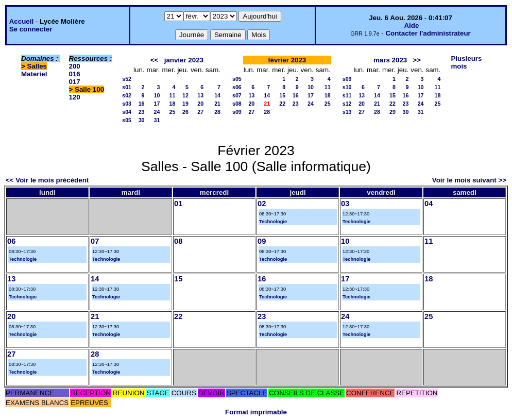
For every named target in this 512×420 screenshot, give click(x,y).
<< (155, 60)
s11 (347, 95)
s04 (127, 112)
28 (217, 112)
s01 (127, 87)
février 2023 (287, 60)
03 (345, 204)
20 (200, 104)
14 (217, 95)
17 (157, 104)
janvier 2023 (184, 60)
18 (173, 104)
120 (75, 97)
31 (157, 120)
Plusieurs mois (466, 62)
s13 (347, 112)
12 (185, 95)
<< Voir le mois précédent (47, 180)
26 (185, 112)
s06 (237, 87)
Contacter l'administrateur (428, 33)
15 (282, 95)
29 (392, 112)
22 (282, 104)
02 (262, 204)
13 (200, 95)
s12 (347, 104)
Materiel (34, 74)
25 (173, 112)
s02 (127, 95)
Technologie (273, 222)
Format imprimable (256, 412)
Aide (411, 26)
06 (11, 241)
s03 (127, 104)
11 (173, 95)
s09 (237, 112)
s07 (237, 95)
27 (200, 112)
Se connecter (31, 29)
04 (429, 204)
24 (157, 112)
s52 (127, 79)
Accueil (21, 21)
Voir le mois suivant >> (469, 180)
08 (178, 241)
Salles (37, 66)
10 (157, 95)
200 (75, 66)
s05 (127, 120)
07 (95, 241)
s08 (237, 104)
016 (75, 74)
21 (217, 104)
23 (142, 112)
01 (178, 204)
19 (185, 104)
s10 (347, 87)
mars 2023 (390, 60)
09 (262, 241)
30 (142, 120)
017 (75, 82)
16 (142, 104)
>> (417, 60)
